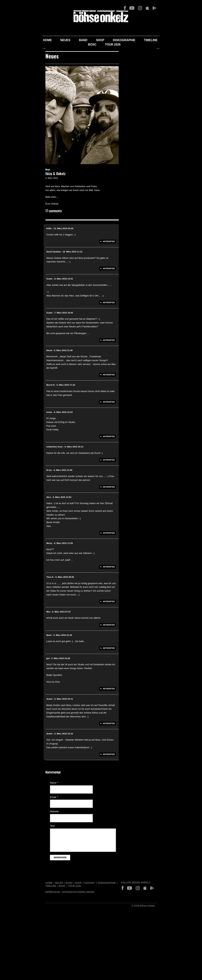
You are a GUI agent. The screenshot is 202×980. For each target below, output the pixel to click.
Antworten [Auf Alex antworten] (118, 567)
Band (63, 40)
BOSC (150, 40)
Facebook (151, 8)
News (18, 223)
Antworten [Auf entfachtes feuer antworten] (118, 502)
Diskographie (104, 40)
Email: (24, 820)
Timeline (131, 40)
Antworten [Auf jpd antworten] (118, 719)
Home (28, 40)
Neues (45, 40)
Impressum (23, 912)
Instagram (166, 8)
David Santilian (26, 305)
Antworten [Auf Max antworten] (118, 655)
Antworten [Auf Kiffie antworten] (118, 295)
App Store (174, 8)
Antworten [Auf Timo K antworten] (118, 632)
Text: (22, 848)
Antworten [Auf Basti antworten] (118, 678)
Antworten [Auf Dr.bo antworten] (118, 529)
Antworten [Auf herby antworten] (118, 478)
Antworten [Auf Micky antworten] (118, 601)
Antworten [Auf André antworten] (118, 750)
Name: (24, 805)
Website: (24, 834)
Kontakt (60, 906)
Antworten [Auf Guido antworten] (118, 352)
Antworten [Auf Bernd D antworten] (118, 443)
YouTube (158, 8)
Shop (80, 40)
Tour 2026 (171, 40)
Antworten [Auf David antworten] (118, 420)
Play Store (181, 8)
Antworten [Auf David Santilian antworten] (118, 318)
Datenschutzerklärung (48, 912)
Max (20, 642)
